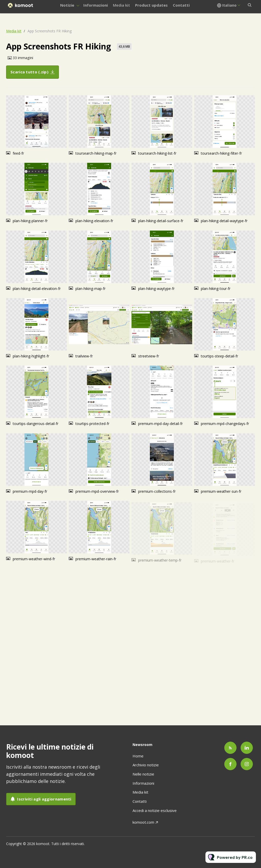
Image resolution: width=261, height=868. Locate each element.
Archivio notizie (146, 765)
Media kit (121, 5)
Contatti (181, 5)
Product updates (151, 5)
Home (138, 756)
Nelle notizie (143, 774)
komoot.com (143, 822)
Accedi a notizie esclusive (155, 810)
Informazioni (96, 5)
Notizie (67, 5)
